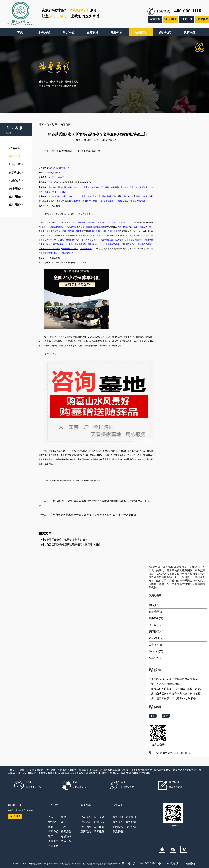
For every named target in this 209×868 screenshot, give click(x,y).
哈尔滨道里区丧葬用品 (138, 770)
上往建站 (189, 863)
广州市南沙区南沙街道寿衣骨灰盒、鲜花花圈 (174, 694)
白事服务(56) (156, 645)
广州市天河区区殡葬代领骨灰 (165, 684)
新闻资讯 (52, 125)
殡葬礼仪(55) (156, 631)
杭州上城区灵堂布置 (26, 773)
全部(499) (154, 605)
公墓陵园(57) (156, 638)
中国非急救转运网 (79, 773)
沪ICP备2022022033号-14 (148, 863)
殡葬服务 (16, 204)
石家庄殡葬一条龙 (53, 770)
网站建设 (93, 773)
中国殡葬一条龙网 (107, 773)
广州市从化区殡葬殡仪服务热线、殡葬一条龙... (175, 689)
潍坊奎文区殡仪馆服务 (182, 770)
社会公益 (16, 164)
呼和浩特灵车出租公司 (114, 770)
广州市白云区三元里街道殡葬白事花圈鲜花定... (175, 679)
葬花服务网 (145, 773)
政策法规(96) (156, 612)
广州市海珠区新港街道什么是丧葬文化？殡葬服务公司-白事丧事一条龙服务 (93, 515)
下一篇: (43, 515)
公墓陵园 (16, 180)
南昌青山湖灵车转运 (92, 770)
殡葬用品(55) (156, 651)
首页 (41, 125)
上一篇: (43, 501)
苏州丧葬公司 (37, 770)
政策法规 (16, 148)
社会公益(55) (156, 625)
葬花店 (135, 773)
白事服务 (16, 188)
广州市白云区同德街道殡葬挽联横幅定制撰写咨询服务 (70, 545)
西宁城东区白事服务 (160, 770)
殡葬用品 (16, 196)
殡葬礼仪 (16, 172)
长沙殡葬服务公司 (72, 770)
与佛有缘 (16, 156)
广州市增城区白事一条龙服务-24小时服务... (173, 698)
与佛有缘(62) (156, 618)
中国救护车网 (124, 773)
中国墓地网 (63, 773)
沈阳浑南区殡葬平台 (47, 773)
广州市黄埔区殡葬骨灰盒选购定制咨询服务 (63, 540)
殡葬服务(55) (156, 658)
